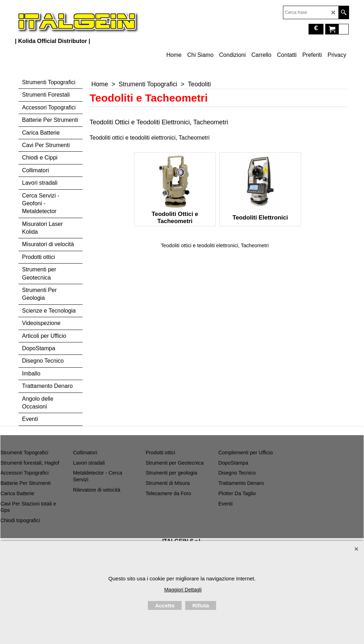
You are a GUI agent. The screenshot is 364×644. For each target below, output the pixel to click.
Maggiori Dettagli (183, 590)
